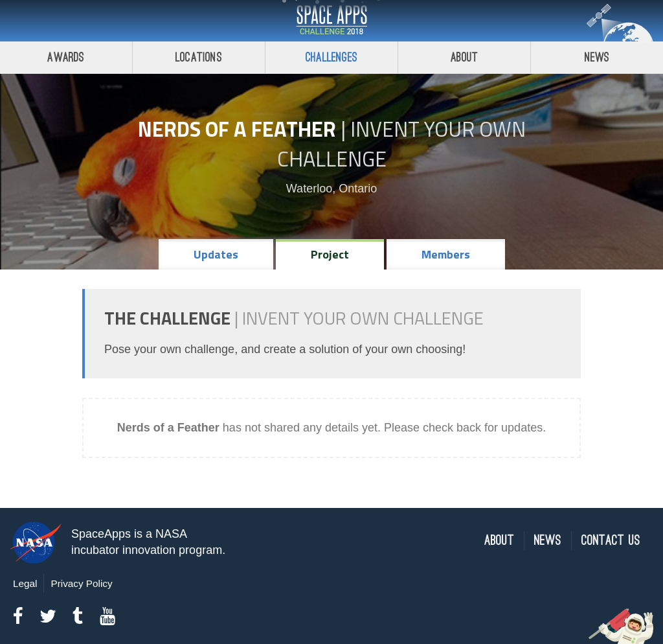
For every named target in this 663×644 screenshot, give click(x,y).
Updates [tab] (216, 254)
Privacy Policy (81, 583)
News (597, 57)
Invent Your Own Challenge (401, 144)
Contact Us (611, 541)
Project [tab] (330, 254)
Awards (66, 57)
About (465, 57)
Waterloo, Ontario (331, 189)
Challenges (331, 57)
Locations (199, 57)
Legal (25, 583)
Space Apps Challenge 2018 (331, 21)
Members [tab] (446, 254)
